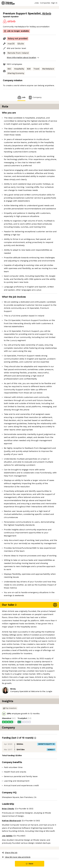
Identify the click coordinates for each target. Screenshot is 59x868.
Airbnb (47, 14)
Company (35, 97)
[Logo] (8, 3)
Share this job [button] (10, 853)
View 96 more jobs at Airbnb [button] (16, 857)
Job (21, 97)
